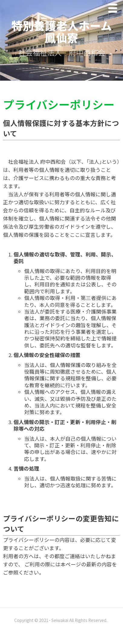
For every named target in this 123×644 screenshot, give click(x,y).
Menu (114, 10)
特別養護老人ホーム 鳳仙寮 (67, 32)
